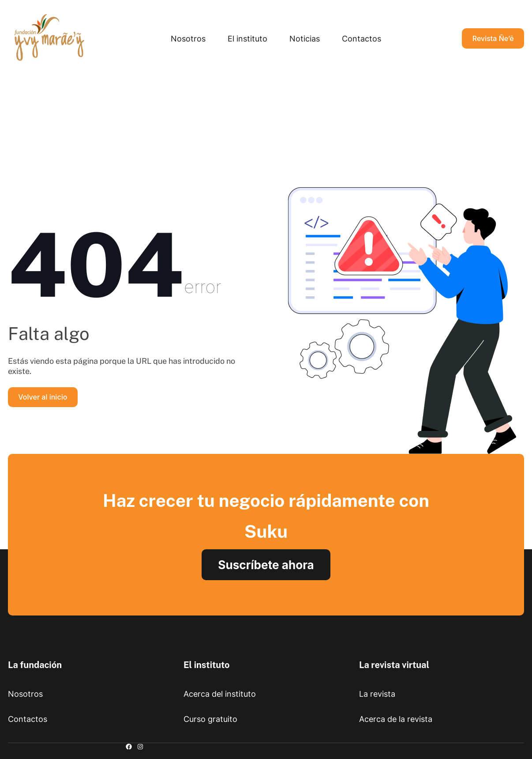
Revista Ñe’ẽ (493, 38)
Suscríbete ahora (266, 565)
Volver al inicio (43, 397)
